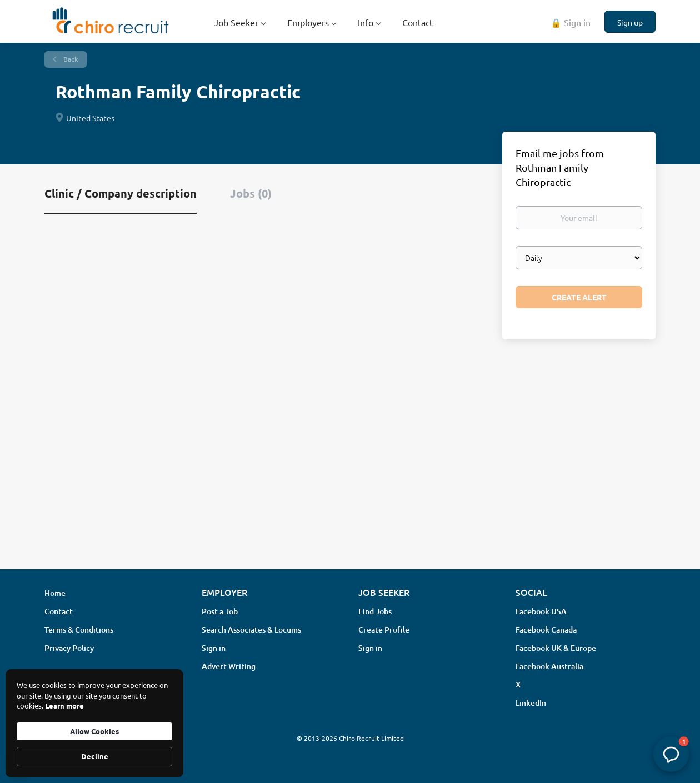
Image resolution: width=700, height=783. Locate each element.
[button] (671, 754)
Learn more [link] (64, 706)
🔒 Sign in (571, 22)
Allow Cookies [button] (94, 731)
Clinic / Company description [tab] (121, 193)
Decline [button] (95, 756)
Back (70, 59)
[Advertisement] (350, 473)
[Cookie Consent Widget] (94, 723)
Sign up (630, 22)
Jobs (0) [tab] (251, 193)
